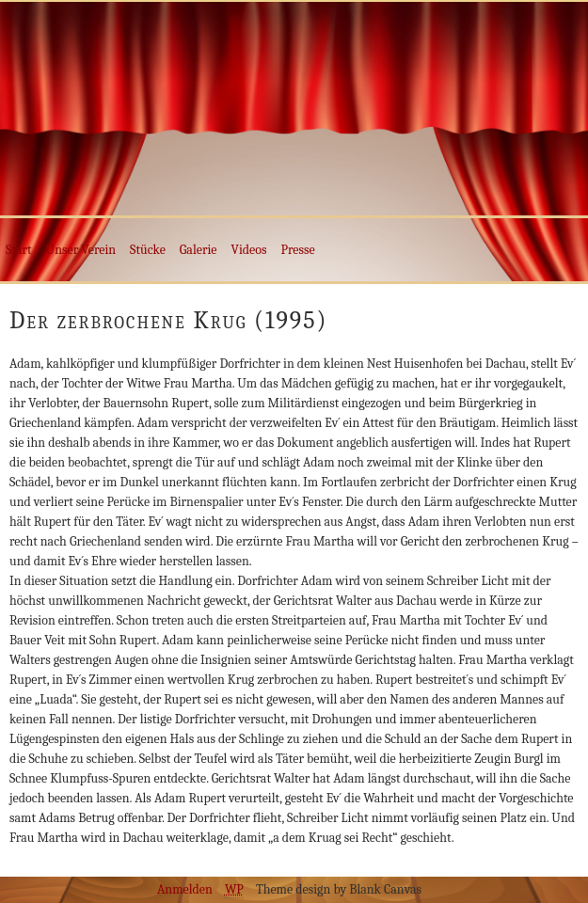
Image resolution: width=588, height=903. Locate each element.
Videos (249, 250)
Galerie (199, 250)
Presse (297, 250)
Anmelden (185, 889)
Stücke (148, 250)
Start (19, 250)
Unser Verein (81, 250)
